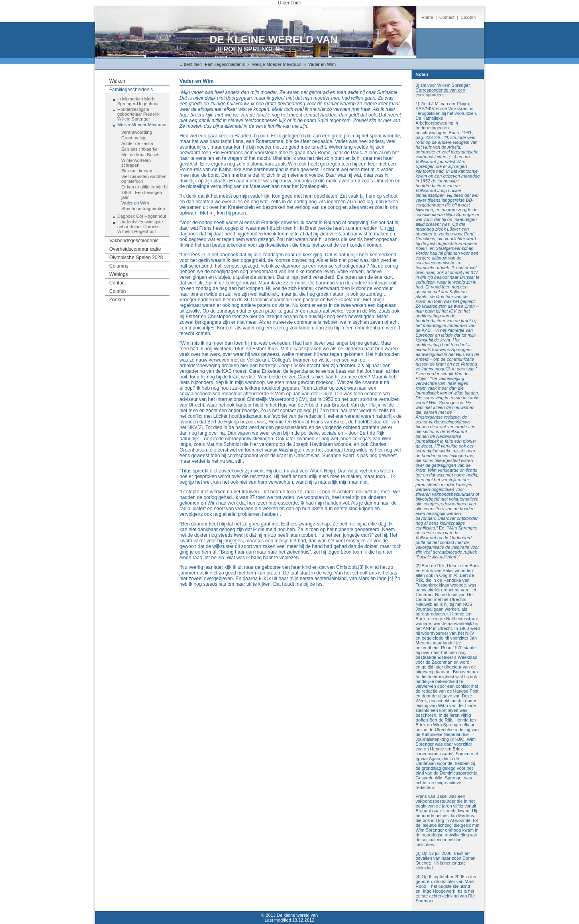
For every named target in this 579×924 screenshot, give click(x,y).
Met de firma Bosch (140, 155)
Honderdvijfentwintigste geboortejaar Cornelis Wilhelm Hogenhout (140, 227)
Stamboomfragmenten (143, 209)
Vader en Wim (322, 64)
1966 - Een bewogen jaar (142, 195)
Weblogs (118, 274)
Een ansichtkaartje (140, 149)
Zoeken (117, 300)
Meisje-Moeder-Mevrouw (276, 64)
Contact (447, 17)
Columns (119, 266)
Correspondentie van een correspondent (440, 92)
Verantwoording (137, 132)
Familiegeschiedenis (225, 64)
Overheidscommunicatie (135, 249)
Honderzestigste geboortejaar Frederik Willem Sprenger (138, 114)
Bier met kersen (137, 171)
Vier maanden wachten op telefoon (144, 179)
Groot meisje (134, 138)
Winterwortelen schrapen (136, 163)
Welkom (118, 81)
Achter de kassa (137, 143)
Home (427, 17)
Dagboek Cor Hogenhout (142, 216)
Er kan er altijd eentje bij (145, 187)
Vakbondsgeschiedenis (134, 241)
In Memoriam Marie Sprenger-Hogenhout (138, 101)
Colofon (468, 17)
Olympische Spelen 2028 (136, 258)
